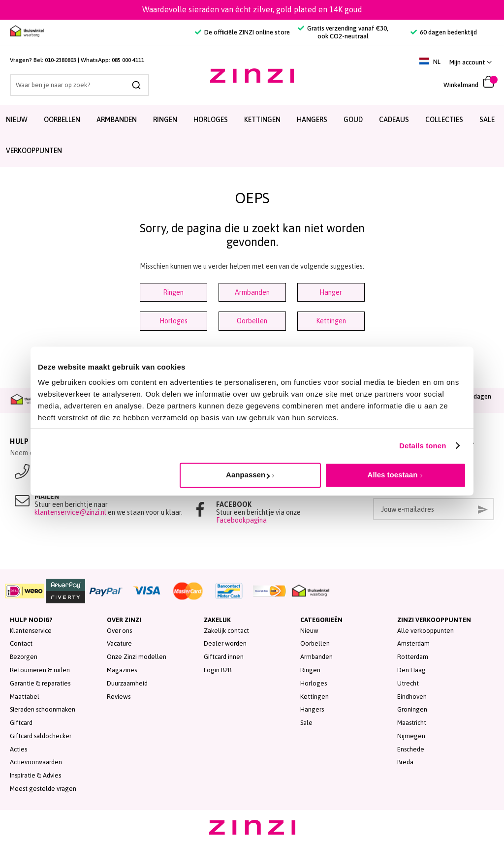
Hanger (331, 292)
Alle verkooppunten (425, 631)
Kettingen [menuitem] (262, 120)
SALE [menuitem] (487, 120)
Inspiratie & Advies (35, 775)
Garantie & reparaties (40, 683)
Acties (18, 749)
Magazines (122, 670)
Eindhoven (412, 697)
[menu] (252, 136)
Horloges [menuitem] (211, 120)
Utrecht (408, 683)
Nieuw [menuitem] (17, 120)
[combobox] (79, 85)
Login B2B (218, 670)
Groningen (412, 709)
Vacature (119, 643)
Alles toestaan (393, 475)
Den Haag (411, 670)
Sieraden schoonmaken (43, 709)
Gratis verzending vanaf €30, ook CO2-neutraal (343, 32)
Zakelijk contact (226, 631)
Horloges (173, 321)
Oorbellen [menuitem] (62, 120)
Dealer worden (225, 643)
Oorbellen (252, 321)
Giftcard (21, 723)
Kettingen (331, 321)
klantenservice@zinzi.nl (70, 512)
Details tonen (423, 446)
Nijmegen (411, 736)
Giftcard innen (224, 657)
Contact (21, 643)
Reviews (119, 697)
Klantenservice (31, 631)
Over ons (119, 631)
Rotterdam (413, 657)
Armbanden (252, 292)
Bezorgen (24, 657)
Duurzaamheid (127, 683)
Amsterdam (413, 643)
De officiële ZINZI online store (242, 32)
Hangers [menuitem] (312, 120)
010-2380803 (61, 60)
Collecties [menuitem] (444, 120)
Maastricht (412, 723)
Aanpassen (248, 475)
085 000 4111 (128, 60)
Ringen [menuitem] (165, 120)
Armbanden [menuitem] (117, 120)
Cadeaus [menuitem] (394, 120)
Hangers (312, 709)
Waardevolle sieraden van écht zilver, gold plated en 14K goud (252, 9)
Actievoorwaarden (36, 762)
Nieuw (309, 631)
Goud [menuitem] (353, 120)
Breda (405, 762)
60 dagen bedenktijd (444, 32)
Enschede (411, 749)
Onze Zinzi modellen (137, 657)
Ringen (173, 292)
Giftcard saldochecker (41, 736)
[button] (471, 62)
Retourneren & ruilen (40, 670)
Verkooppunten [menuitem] (34, 151)
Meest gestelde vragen (43, 789)
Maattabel (25, 697)
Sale (306, 723)
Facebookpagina (241, 520)
